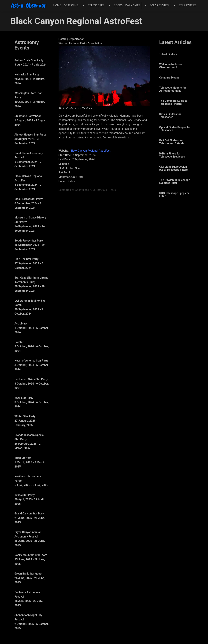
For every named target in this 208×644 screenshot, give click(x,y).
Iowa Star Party (24, 398)
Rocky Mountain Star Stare (31, 555)
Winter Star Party (25, 416)
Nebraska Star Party (27, 75)
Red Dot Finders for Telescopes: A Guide (172, 142)
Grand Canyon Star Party (30, 514)
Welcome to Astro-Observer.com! (171, 66)
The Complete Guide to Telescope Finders (173, 102)
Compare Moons (169, 78)
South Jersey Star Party (29, 241)
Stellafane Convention (28, 116)
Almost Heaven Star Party (30, 135)
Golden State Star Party (29, 60)
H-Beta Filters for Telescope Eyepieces (172, 155)
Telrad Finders (168, 54)
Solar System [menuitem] (159, 5)
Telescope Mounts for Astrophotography (173, 89)
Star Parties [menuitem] (188, 5)
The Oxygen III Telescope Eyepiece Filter (175, 182)
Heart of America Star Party (31, 361)
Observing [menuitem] (71, 5)
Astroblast (21, 324)
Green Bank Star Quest (28, 574)
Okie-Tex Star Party (26, 259)
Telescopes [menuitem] (96, 5)
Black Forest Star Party (29, 199)
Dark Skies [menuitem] (133, 5)
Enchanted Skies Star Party (31, 379)
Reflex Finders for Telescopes (170, 116)
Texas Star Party (25, 495)
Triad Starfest (23, 458)
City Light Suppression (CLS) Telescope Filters (174, 168)
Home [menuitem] (57, 5)
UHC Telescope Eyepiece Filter (174, 195)
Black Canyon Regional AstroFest (90, 151)
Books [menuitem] (118, 5)
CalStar (19, 342)
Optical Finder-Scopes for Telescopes (175, 129)
